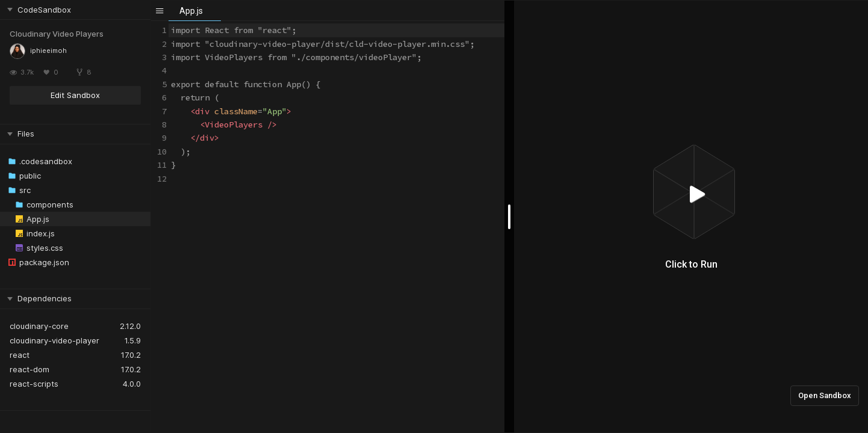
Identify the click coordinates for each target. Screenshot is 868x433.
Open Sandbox (825, 395)
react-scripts (34, 384)
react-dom (29, 369)
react (20, 355)
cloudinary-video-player (54, 340)
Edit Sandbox (75, 95)
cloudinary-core (39, 326)
